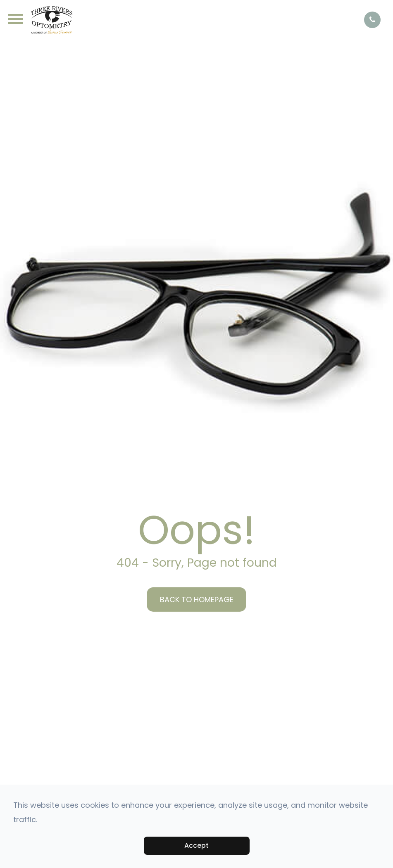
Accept (196, 846)
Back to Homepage (197, 600)
